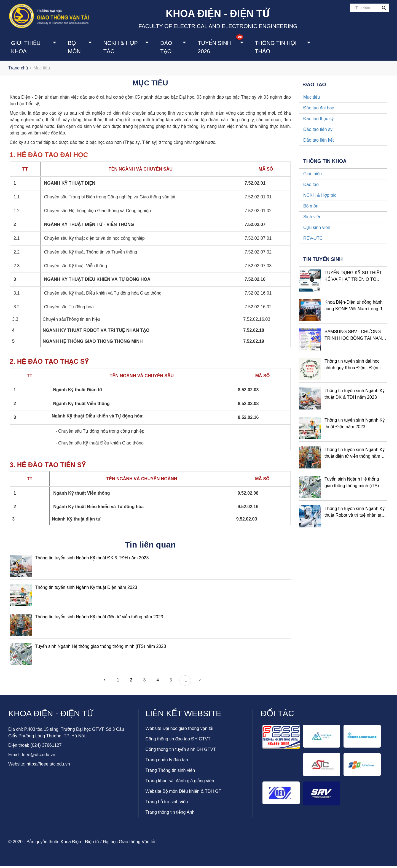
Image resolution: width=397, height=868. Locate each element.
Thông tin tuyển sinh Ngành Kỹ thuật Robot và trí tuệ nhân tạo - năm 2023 (356, 515)
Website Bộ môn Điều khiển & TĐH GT (183, 793)
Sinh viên (312, 219)
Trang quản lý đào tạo (167, 762)
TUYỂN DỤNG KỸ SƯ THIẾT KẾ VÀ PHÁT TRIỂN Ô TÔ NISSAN (353, 279)
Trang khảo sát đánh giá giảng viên (180, 783)
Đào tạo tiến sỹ (318, 132)
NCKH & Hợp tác (120, 47)
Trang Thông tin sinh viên (170, 773)
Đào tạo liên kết (319, 143)
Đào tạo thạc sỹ (318, 121)
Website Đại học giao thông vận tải (179, 731)
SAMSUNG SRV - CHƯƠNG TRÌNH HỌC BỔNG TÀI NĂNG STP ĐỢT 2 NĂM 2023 (355, 338)
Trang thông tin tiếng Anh (170, 814)
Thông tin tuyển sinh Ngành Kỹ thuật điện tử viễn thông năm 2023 (99, 619)
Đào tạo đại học (319, 110)
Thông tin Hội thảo (276, 47)
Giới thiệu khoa (26, 47)
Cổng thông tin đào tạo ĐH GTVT (178, 741)
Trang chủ (18, 70)
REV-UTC (313, 241)
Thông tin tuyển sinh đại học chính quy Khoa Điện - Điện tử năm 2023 (354, 367)
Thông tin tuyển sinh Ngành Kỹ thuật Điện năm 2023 (86, 590)
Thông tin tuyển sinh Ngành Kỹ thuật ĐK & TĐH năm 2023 (92, 560)
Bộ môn (74, 47)
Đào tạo (166, 47)
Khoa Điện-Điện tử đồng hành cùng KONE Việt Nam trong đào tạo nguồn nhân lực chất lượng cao (356, 308)
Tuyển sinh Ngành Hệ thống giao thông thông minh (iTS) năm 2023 (100, 649)
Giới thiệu (312, 176)
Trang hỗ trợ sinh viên (167, 804)
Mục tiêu (312, 100)
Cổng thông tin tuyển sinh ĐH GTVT (181, 752)
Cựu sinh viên (317, 230)
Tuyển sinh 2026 (214, 47)
